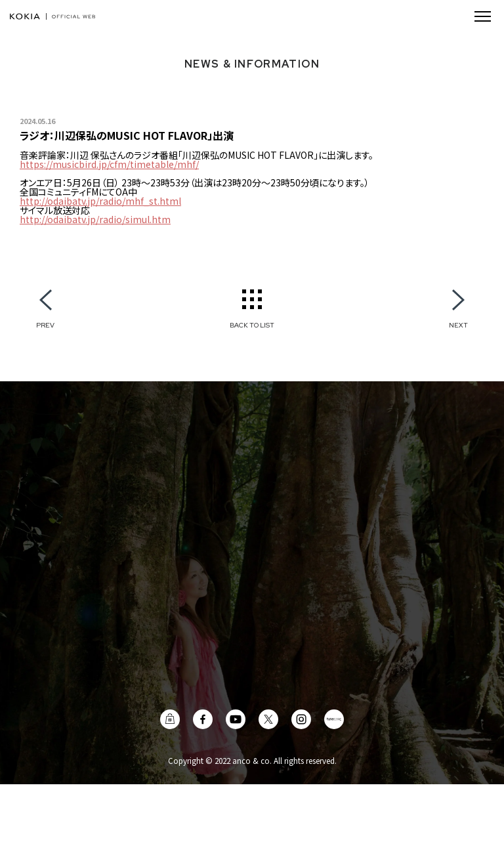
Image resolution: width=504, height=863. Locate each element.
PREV (45, 325)
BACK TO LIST (252, 325)
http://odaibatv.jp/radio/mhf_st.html (100, 201)
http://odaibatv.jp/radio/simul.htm (95, 219)
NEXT (458, 325)
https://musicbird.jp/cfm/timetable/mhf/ (109, 164)
